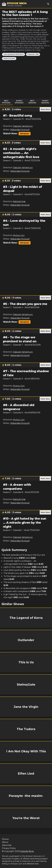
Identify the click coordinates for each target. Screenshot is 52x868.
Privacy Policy (9, 848)
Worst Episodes (19, 102)
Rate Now (45, 109)
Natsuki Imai (19, 201)
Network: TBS (33, 54)
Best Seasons (32, 102)
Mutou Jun (19, 235)
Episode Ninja (27, 851)
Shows (5, 839)
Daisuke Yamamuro (23, 126)
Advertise (7, 845)
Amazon (25, 134)
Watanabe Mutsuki (20, 130)
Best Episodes (6, 102)
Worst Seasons (45, 102)
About (5, 842)
